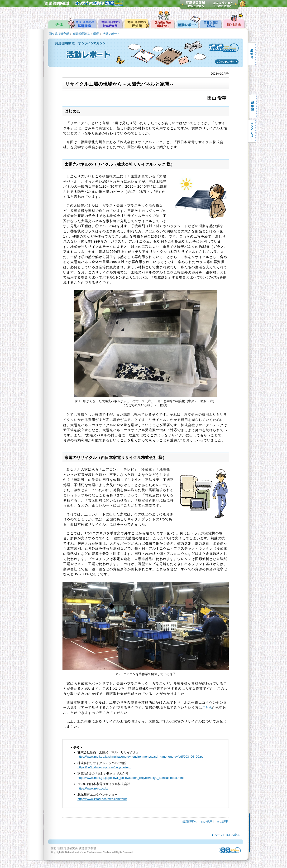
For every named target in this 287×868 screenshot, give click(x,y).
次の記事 (222, 822)
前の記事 (207, 822)
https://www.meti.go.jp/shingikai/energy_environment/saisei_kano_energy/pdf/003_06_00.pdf (141, 757)
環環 (96, 34)
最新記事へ (190, 822)
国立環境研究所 (59, 34)
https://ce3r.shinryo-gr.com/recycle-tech (104, 767)
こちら (207, 707)
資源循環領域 (81, 34)
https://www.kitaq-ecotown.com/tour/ (102, 799)
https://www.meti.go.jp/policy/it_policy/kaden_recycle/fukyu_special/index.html (131, 778)
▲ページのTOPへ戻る (225, 835)
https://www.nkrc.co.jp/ (93, 788)
